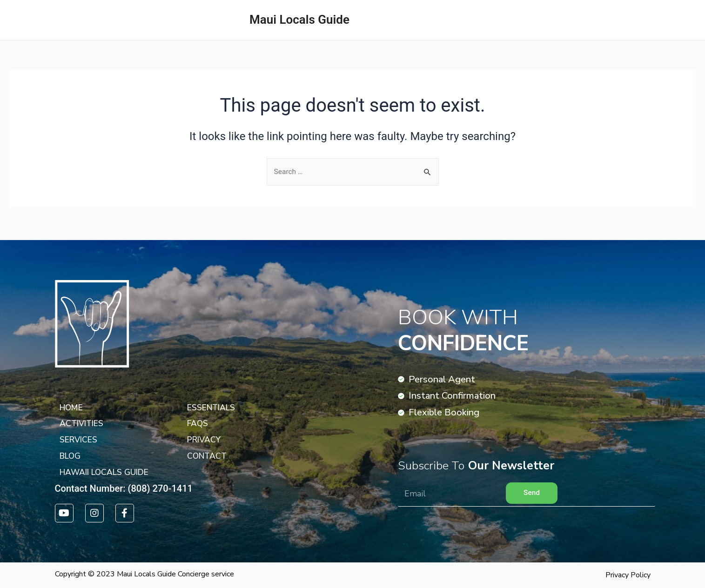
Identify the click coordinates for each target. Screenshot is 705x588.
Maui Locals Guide (299, 20)
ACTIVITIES (669, 20)
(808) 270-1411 (160, 488)
